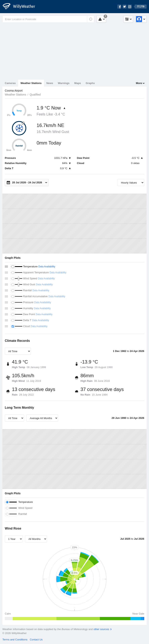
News (50, 83)
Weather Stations (31, 83)
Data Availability (47, 267)
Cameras (10, 83)
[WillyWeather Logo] (21, 7)
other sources (101, 629)
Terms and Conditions (15, 640)
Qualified (35, 95)
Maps (78, 83)
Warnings (64, 83)
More (139, 83)
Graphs (90, 83)
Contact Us (36, 640)
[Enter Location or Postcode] (48, 19)
